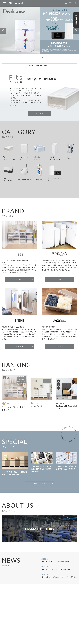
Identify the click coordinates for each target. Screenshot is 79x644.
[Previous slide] (3, 31)
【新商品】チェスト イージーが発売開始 (55, 562)
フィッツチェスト (37, 406)
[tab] (37, 58)
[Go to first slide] (76, 31)
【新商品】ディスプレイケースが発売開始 (56, 569)
